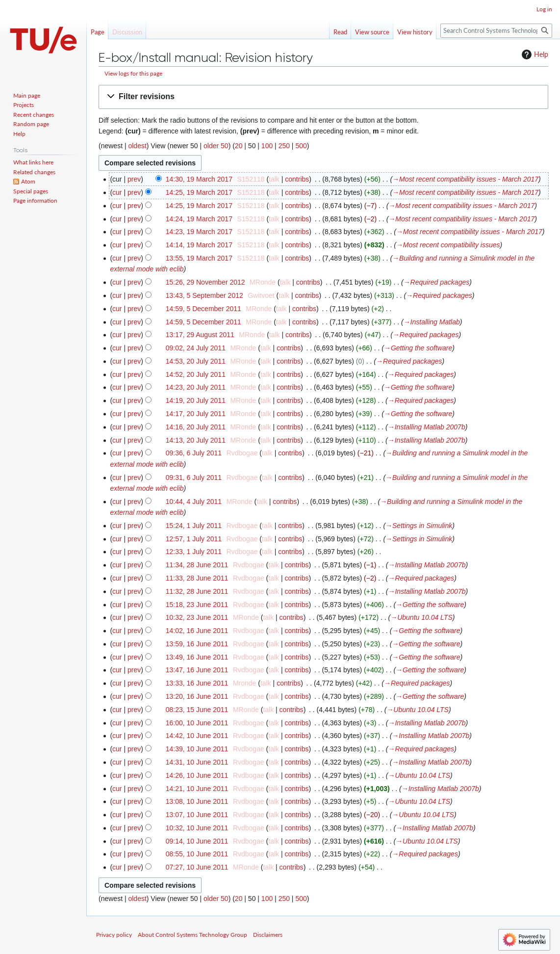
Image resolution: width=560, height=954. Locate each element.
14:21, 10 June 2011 (197, 789)
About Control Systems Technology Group (192, 935)
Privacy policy (114, 935)
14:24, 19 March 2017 (199, 219)
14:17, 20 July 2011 (196, 414)
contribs (297, 179)
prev (134, 179)
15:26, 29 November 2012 (205, 282)
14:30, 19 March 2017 (199, 179)
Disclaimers (268, 935)
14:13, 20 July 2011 (196, 440)
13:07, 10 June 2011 (197, 815)
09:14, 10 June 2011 (197, 841)
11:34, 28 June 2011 (197, 565)
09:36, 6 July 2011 (194, 453)
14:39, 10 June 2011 (197, 749)
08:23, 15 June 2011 (197, 710)
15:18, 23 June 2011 (197, 605)
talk (274, 179)
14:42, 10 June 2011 (197, 736)
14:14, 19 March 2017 (199, 245)
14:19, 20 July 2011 (196, 400)
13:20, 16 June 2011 (197, 696)
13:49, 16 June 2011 (197, 657)
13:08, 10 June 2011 (197, 801)
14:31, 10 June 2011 (197, 762)
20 (239, 146)
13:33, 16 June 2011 (197, 683)
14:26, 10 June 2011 (197, 775)
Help (534, 54)
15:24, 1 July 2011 (194, 526)
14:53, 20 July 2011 (196, 361)
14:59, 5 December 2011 (204, 309)
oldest (137, 146)
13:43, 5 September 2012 (204, 295)
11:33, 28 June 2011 (197, 578)
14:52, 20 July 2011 (196, 374)
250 (284, 146)
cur (117, 192)
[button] (323, 97)
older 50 (216, 146)
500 (301, 146)
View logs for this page (133, 73)
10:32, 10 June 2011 (197, 828)
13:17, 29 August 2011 (200, 335)
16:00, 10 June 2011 (197, 723)
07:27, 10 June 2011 (197, 867)
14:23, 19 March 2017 (199, 232)
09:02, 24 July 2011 (196, 348)
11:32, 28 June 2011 (197, 591)
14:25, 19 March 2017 (199, 192)
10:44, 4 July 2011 (194, 502)
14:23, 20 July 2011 (196, 387)
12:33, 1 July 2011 (194, 552)
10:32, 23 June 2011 (197, 617)
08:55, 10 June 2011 (197, 854)
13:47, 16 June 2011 (197, 670)
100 (267, 146)
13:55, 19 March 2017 (199, 258)
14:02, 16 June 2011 (197, 631)
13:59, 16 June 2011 (197, 644)
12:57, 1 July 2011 (194, 539)
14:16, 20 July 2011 (196, 427)
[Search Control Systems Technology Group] (496, 31)
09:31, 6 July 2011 (194, 477)
